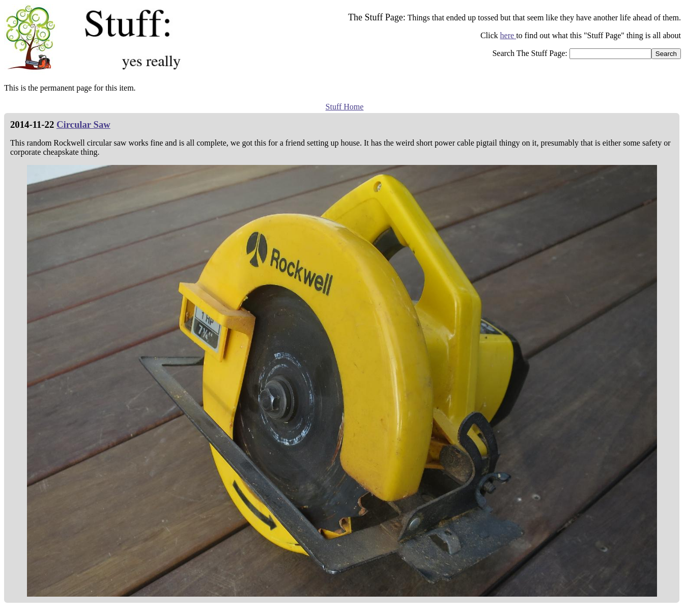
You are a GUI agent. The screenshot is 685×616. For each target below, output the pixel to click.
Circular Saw (83, 124)
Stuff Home (345, 107)
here (508, 35)
